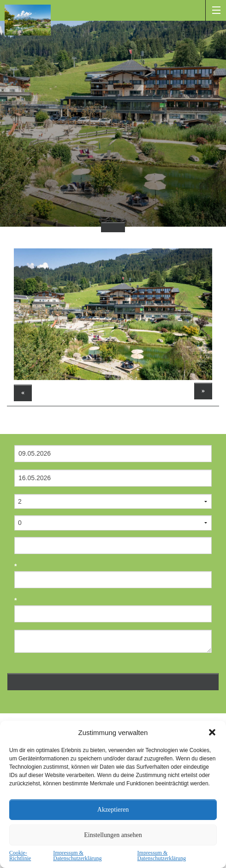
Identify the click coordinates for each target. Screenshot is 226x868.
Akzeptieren (113, 810)
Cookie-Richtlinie (20, 856)
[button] (212, 732)
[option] (113, 314)
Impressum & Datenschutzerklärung (77, 856)
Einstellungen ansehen (113, 835)
